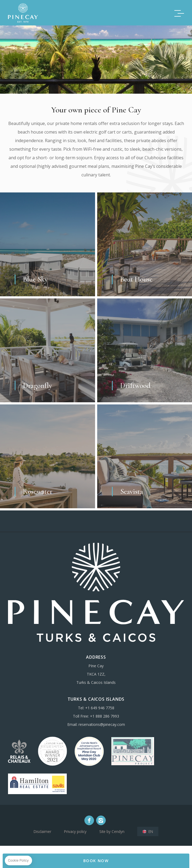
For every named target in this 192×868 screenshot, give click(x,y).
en (151, 832)
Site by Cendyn (112, 831)
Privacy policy (75, 831)
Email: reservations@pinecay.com (96, 724)
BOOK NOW (96, 861)
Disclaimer (42, 831)
